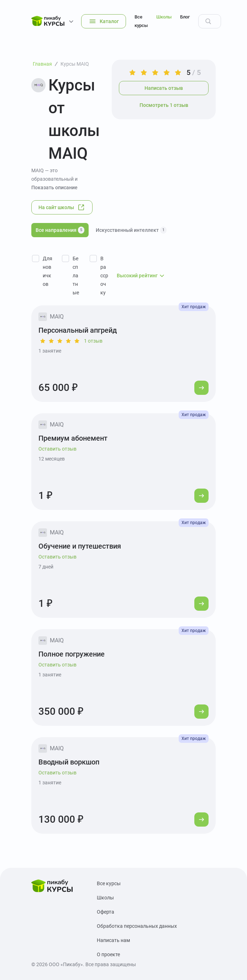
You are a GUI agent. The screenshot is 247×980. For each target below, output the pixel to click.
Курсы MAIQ (75, 64)
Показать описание (54, 187)
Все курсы (141, 21)
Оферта (106, 912)
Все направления (60, 230)
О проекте (108, 954)
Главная (42, 64)
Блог (185, 17)
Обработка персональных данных (137, 926)
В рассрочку (104, 276)
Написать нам (113, 940)
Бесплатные (76, 276)
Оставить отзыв (57, 449)
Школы (164, 17)
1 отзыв (93, 341)
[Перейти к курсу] (201, 388)
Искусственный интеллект (131, 230)
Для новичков (48, 271)
